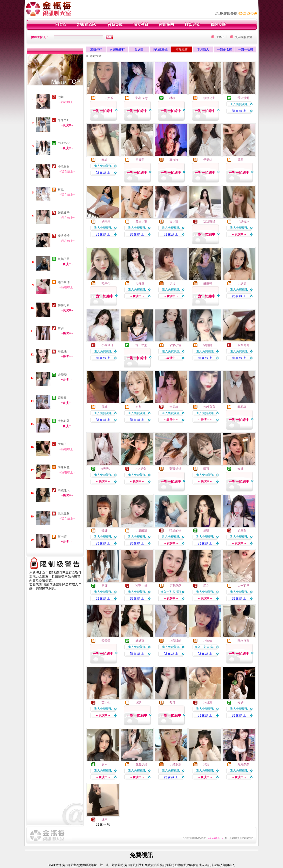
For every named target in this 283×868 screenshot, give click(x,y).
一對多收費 (224, 49)
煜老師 (62, 537)
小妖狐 (242, 283)
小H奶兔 (141, 469)
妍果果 (106, 222)
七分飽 (140, 283)
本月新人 (203, 49)
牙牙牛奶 (64, 120)
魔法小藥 (141, 222)
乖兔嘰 (62, 352)
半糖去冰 (243, 222)
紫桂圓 (62, 398)
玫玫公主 (209, 98)
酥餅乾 (208, 283)
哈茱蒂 (106, 283)
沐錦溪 (208, 703)
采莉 (240, 160)
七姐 (61, 97)
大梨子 (62, 444)
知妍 (240, 703)
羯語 (206, 764)
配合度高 (243, 641)
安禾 (104, 764)
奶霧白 (242, 530)
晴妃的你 (175, 530)
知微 (240, 469)
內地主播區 (160, 49)
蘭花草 (242, 407)
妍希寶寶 (209, 407)
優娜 (104, 530)
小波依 (208, 641)
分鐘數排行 (118, 49)
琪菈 (172, 283)
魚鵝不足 (64, 259)
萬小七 (106, 703)
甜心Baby (141, 98)
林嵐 (61, 190)
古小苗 (174, 222)
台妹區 (139, 49)
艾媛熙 (140, 160)
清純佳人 (64, 490)
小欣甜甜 (64, 166)
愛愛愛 (106, 641)
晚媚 (104, 160)
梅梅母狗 (64, 305)
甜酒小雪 (175, 345)
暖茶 (206, 469)
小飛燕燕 (175, 764)
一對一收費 (246, 49)
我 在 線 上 (239, 111)
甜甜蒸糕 (209, 222)
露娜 (104, 586)
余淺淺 (62, 375)
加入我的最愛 (243, 37)
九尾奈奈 (243, 764)
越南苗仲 (64, 282)
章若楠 (174, 407)
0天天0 (106, 469)
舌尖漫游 (243, 98)
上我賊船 (175, 641)
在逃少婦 (141, 764)
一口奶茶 (107, 98)
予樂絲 (208, 160)
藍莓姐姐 (175, 469)
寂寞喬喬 (243, 345)
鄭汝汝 (174, 160)
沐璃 (138, 703)
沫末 (104, 820)
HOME (220, 37)
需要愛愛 (175, 586)
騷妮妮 (208, 345)
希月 (172, 703)
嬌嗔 (206, 530)
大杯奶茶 (64, 421)
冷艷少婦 (141, 586)
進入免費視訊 (239, 104)
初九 (138, 407)
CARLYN (64, 143)
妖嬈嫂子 (64, 213)
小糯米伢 (107, 345)
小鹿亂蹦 (141, 530)
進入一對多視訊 (171, 592)
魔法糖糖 (64, 236)
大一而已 (243, 586)
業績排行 (96, 49)
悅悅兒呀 (64, 514)
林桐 (172, 98)
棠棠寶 (140, 641)
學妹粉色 (64, 467)
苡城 (104, 407)
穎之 (206, 586)
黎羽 (61, 328)
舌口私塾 (141, 345)
